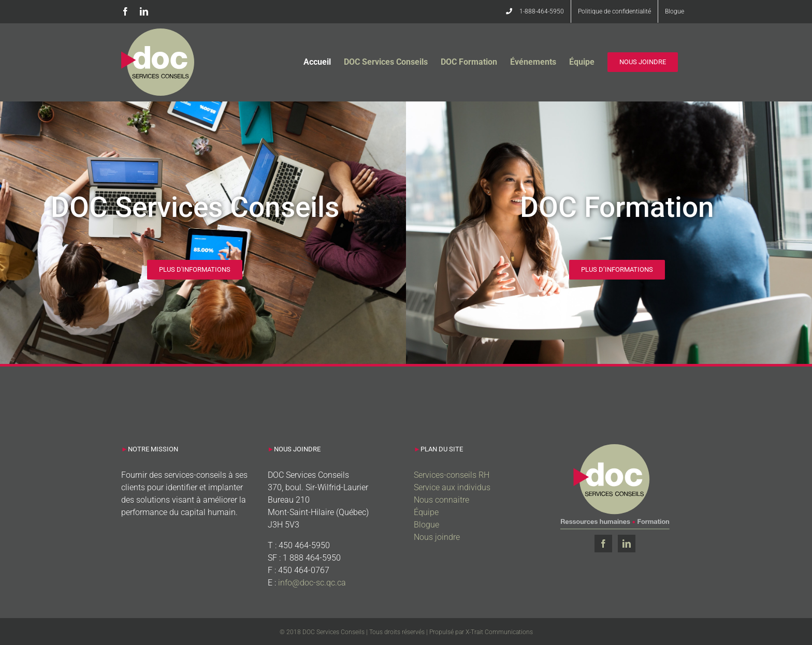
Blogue (426, 525)
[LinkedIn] (627, 544)
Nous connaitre (441, 500)
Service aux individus (452, 487)
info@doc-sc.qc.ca (312, 583)
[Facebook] (603, 544)
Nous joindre (437, 537)
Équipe (426, 512)
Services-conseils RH (452, 475)
